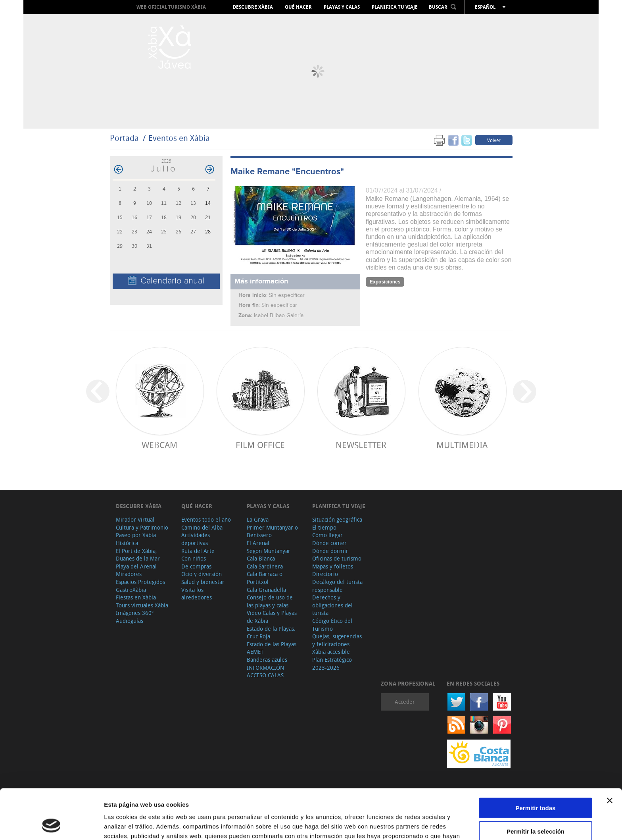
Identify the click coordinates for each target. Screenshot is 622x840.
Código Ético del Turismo (332, 625)
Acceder (405, 702)
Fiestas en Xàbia (136, 597)
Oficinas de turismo (337, 558)
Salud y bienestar (203, 582)
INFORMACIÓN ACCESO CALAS (265, 671)
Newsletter (361, 445)
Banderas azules (267, 660)
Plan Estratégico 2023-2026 (332, 664)
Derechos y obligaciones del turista (332, 605)
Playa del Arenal (136, 566)
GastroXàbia (131, 590)
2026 (166, 161)
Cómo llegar (327, 535)
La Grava (258, 519)
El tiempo (324, 527)
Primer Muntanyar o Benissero (272, 531)
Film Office (260, 445)
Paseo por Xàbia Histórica (136, 539)
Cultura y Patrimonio (142, 527)
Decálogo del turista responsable (337, 586)
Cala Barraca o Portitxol (265, 578)
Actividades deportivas (196, 539)
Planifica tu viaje (395, 7)
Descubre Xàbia (253, 7)
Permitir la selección (536, 784)
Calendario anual (166, 281)
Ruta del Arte (198, 551)
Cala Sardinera (265, 566)
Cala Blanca (261, 558)
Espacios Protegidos (140, 582)
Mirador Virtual (135, 519)
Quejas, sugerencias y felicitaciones (337, 640)
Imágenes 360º (135, 613)
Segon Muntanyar (269, 551)
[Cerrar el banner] (610, 753)
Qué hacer (298, 7)
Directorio (325, 574)
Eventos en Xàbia (179, 138)
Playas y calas (342, 7)
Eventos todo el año (206, 519)
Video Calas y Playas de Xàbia (272, 617)
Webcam (159, 445)
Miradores (129, 574)
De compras (196, 566)
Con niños (194, 558)
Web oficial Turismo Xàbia (171, 7)
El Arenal (258, 543)
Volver (494, 140)
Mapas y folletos (333, 566)
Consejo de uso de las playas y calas (270, 601)
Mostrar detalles (429, 824)
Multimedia (462, 445)
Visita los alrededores (197, 594)
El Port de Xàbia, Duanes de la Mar (138, 555)
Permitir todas (536, 761)
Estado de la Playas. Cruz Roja (271, 633)
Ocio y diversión (202, 574)
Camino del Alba (202, 527)
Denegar (536, 807)
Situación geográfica (337, 519)
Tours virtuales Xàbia (142, 605)
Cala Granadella (266, 590)
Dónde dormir (330, 551)
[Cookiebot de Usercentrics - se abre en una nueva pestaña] (51, 825)
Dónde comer (329, 543)
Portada (124, 138)
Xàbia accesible (331, 652)
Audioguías (130, 621)
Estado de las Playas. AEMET (272, 648)
